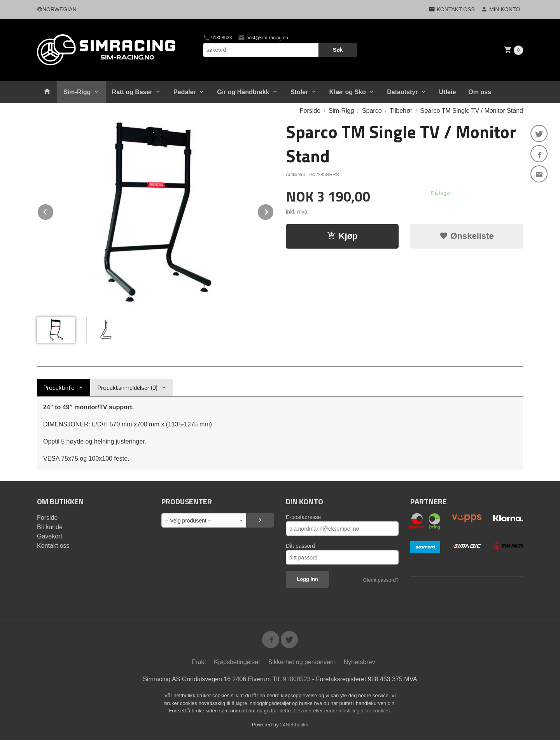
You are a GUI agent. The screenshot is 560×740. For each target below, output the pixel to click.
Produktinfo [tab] (59, 388)
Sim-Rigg (77, 92)
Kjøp (342, 236)
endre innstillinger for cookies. (358, 711)
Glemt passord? (381, 580)
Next (274, 211)
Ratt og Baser (132, 92)
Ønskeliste (466, 236)
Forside (310, 111)
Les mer (304, 711)
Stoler (299, 92)
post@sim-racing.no (263, 38)
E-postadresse (303, 517)
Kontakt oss (53, 546)
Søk (338, 50)
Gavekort (50, 536)
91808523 (218, 38)
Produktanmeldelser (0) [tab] (127, 388)
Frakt (199, 662)
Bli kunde (50, 527)
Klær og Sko (348, 92)
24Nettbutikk (294, 725)
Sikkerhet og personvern (302, 662)
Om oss (480, 92)
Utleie (448, 92)
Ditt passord (300, 546)
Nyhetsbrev (360, 662)
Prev (54, 211)
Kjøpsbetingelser (237, 662)
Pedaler (185, 92)
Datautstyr (402, 92)
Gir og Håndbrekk (243, 92)
